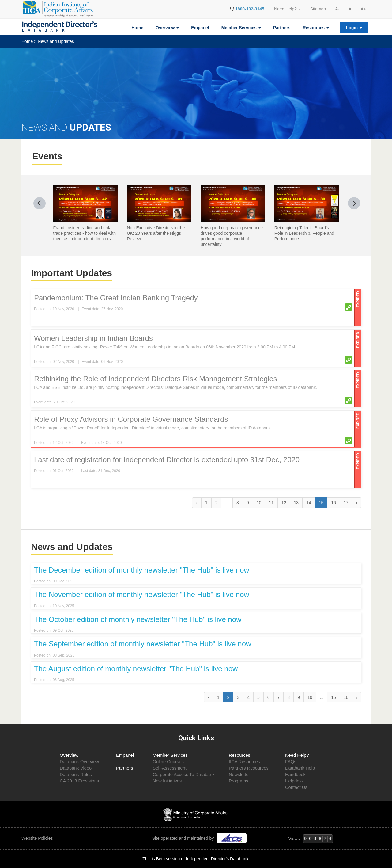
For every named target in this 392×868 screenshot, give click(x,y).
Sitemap (318, 9)
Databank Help (300, 768)
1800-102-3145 (250, 9)
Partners (282, 28)
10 (259, 503)
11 (271, 503)
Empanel (200, 28)
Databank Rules (76, 775)
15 (334, 697)
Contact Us (296, 787)
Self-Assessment (170, 768)
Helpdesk (294, 781)
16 (334, 503)
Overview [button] (167, 28)
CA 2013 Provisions (79, 781)
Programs (239, 781)
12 (284, 503)
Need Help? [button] (288, 9)
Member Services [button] (241, 28)
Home (137, 28)
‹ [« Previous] (197, 503)
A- (337, 9)
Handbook (295, 775)
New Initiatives (167, 781)
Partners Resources (249, 768)
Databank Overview (79, 762)
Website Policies (38, 838)
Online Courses (168, 762)
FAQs (291, 762)
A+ (363, 9)
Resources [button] (316, 28)
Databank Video (76, 768)
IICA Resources (244, 762)
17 (346, 503)
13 (296, 503)
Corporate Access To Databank (184, 775)
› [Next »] (357, 503)
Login (354, 28)
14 (309, 503)
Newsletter (239, 775)
